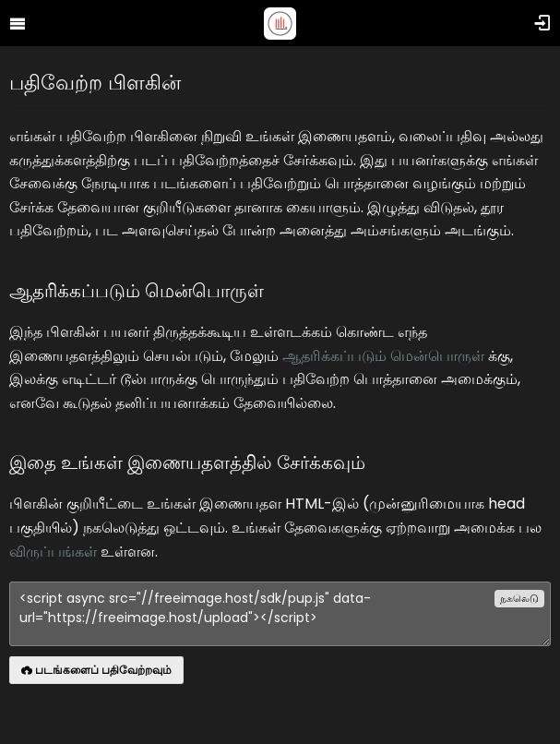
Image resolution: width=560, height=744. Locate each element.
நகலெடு (519, 598)
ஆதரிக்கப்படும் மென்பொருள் (383, 356)
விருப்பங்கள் (53, 552)
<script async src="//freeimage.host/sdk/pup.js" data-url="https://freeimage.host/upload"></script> (280, 614)
